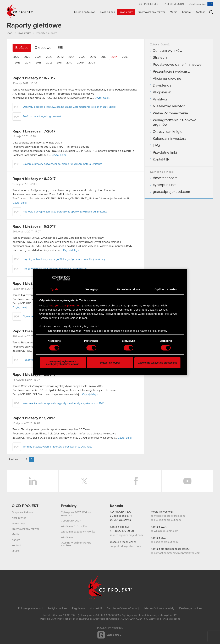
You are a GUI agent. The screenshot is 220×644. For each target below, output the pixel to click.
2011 (59, 63)
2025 (27, 57)
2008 (92, 63)
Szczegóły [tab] (91, 289)
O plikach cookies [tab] (166, 289)
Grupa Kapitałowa (85, 12)
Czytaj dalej (102, 98)
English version (174, 4)
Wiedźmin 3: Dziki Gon (75, 526)
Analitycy (160, 99)
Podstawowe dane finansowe (177, 65)
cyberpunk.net (165, 185)
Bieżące (22, 48)
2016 (125, 57)
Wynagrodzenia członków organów (174, 123)
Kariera (186, 12)
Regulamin (78, 608)
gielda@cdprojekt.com (166, 520)
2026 (16, 57)
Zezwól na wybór (110, 363)
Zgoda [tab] (54, 289)
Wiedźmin (67, 537)
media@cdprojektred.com (168, 516)
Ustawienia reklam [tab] (129, 289)
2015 (17, 63)
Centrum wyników (168, 51)
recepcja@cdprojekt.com (126, 535)
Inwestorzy (126, 12)
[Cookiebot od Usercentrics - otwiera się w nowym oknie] (55, 278)
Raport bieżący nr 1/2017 (34, 418)
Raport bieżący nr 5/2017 (34, 227)
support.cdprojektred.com (125, 546)
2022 (60, 57)
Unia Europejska (198, 4)
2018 (104, 57)
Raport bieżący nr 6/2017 (34, 179)
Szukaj (211, 12)
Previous (13, 459)
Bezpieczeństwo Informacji (123, 608)
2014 (28, 63)
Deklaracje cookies (191, 608)
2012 (49, 63)
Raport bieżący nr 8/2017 (34, 78)
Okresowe (43, 48)
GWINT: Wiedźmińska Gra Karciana (76, 544)
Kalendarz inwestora (170, 139)
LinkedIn (33, 481)
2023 (49, 57)
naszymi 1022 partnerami (65, 305)
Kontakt (200, 12)
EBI (60, 48)
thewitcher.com (165, 178)
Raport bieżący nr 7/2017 (34, 131)
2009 (80, 63)
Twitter (84, 481)
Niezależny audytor (169, 106)
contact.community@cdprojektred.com (176, 553)
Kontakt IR (161, 159)
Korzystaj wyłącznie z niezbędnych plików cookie (63, 363)
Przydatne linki (165, 153)
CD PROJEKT (20, 11)
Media (174, 12)
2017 (114, 57)
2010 (69, 63)
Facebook (136, 481)
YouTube (187, 481)
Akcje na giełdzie (167, 79)
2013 (38, 63)
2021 (71, 57)
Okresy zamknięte (168, 132)
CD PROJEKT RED (149, 4)
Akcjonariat (162, 92)
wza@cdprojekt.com (165, 531)
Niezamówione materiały (159, 608)
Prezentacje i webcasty (172, 72)
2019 (93, 57)
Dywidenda (162, 86)
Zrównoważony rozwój (151, 12)
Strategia (160, 58)
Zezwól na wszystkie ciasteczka (157, 363)
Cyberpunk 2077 (71, 521)
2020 (82, 57)
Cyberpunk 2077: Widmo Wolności (76, 514)
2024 (38, 57)
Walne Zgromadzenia (170, 113)
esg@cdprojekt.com (164, 542)
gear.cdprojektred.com (171, 192)
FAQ (156, 146)
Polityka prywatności (30, 608)
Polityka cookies (57, 608)
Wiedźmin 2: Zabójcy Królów (78, 532)
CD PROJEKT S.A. (121, 512)
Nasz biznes (108, 12)
